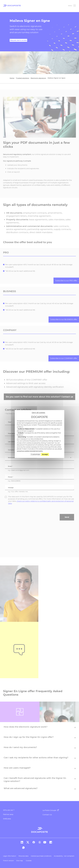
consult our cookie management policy (30, 451)
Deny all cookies (38, 413)
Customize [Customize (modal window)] (35, 454)
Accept (45, 454)
